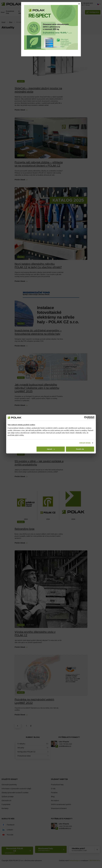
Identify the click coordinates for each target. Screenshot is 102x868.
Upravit (51, 449)
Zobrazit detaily (85, 443)
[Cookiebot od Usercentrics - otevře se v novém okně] (86, 418)
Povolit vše (80, 449)
